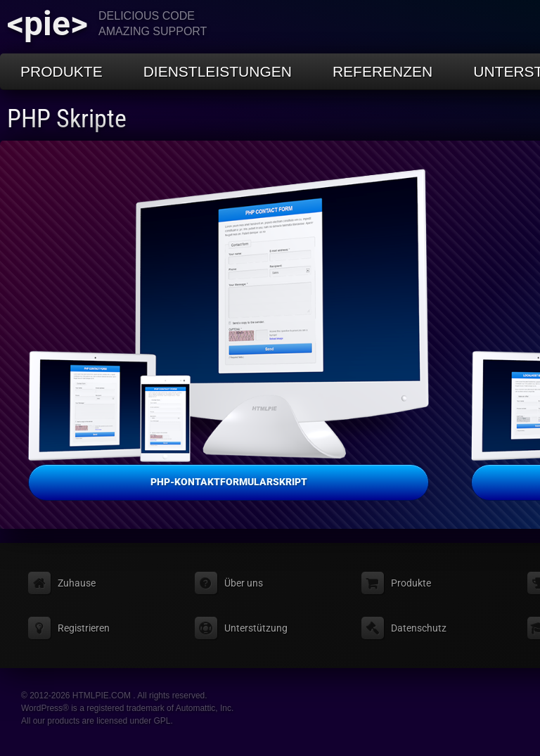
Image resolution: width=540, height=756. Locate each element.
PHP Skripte (67, 119)
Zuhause (77, 583)
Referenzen (382, 71)
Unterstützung (256, 628)
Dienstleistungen (218, 71)
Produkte (62, 71)
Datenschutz (419, 628)
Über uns (244, 583)
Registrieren (84, 628)
